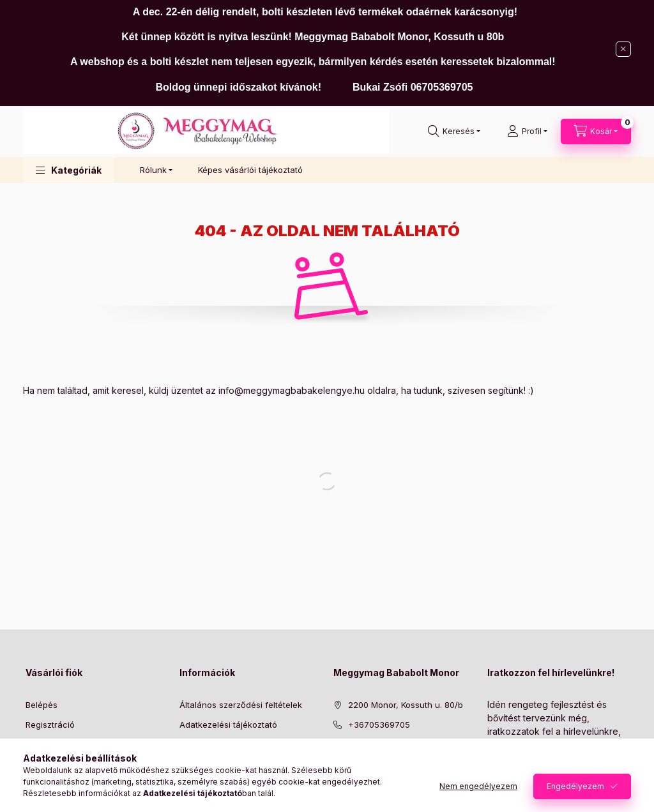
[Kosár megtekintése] (596, 132)
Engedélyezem (575, 786)
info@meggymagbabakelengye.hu (292, 390)
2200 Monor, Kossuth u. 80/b (406, 705)
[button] (69, 170)
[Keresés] (454, 132)
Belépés (42, 705)
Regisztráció (50, 725)
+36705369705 (379, 725)
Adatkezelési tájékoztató (228, 725)
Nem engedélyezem (478, 786)
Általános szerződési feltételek (241, 705)
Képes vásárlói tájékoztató (250, 170)
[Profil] (527, 132)
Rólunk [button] (153, 170)
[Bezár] (623, 49)
